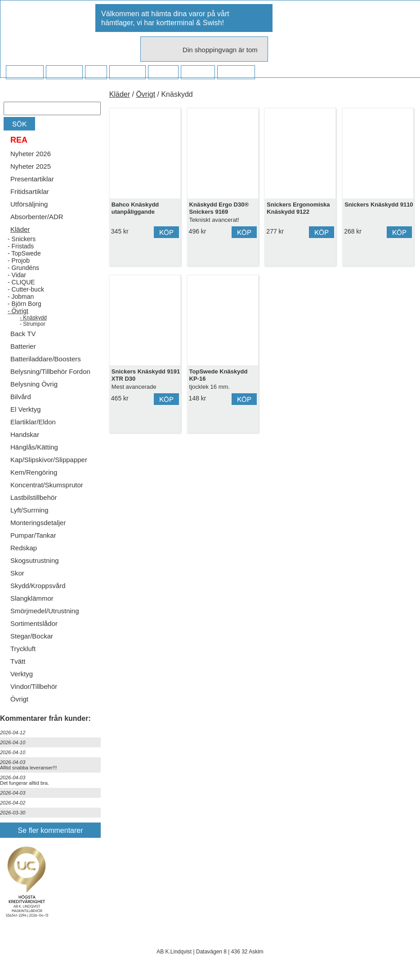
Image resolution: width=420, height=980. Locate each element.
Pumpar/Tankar (33, 535)
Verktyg (22, 674)
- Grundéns (23, 268)
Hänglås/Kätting (34, 447)
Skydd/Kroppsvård (38, 586)
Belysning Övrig (34, 384)
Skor (17, 573)
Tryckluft (23, 649)
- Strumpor (33, 324)
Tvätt (18, 661)
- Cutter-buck (26, 289)
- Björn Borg (25, 304)
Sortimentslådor (34, 623)
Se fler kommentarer (51, 830)
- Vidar (17, 275)
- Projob (19, 261)
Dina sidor (236, 72)
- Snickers (22, 239)
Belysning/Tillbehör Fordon (50, 371)
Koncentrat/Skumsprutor (47, 485)
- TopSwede (24, 253)
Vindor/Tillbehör (34, 686)
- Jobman (21, 297)
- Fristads (21, 246)
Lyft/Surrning (29, 510)
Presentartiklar (32, 179)
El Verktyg (26, 409)
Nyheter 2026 (31, 154)
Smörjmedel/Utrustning (45, 611)
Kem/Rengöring (34, 472)
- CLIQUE (21, 282)
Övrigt (19, 699)
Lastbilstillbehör (34, 497)
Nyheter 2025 (31, 166)
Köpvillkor (64, 72)
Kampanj (198, 72)
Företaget (127, 72)
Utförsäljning (29, 204)
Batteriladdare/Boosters (46, 359)
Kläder (20, 229)
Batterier (23, 346)
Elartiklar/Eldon (33, 422)
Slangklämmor (32, 598)
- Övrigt (18, 311)
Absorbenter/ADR (37, 217)
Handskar (25, 434)
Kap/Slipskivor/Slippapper (49, 460)
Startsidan (25, 72)
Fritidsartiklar (30, 191)
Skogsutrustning (35, 560)
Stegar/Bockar (32, 636)
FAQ (96, 72)
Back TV (23, 334)
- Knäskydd (33, 318)
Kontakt (163, 72)
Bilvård (21, 397)
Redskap (24, 548)
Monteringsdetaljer (38, 523)
